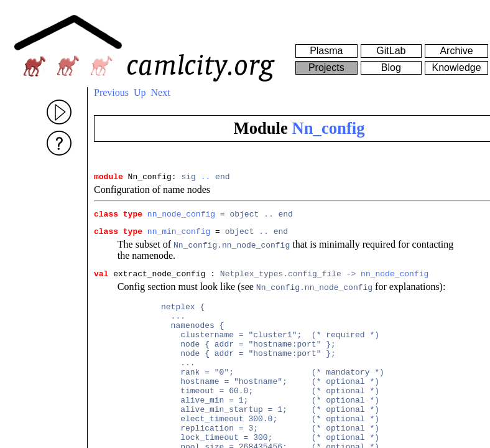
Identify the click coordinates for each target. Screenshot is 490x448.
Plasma (326, 51)
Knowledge (456, 68)
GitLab (391, 51)
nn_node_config (181, 217)
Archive (456, 51)
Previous (111, 92)
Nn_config (329, 128)
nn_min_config (179, 236)
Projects (326, 68)
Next (161, 92)
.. (206, 178)
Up (140, 92)
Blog (391, 68)
